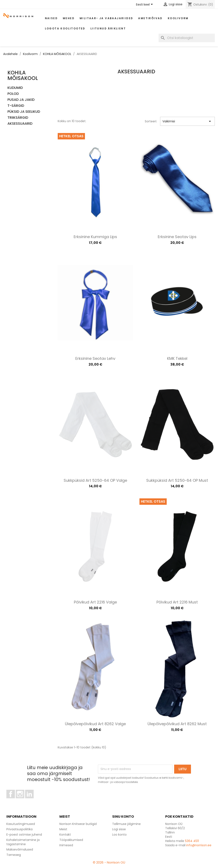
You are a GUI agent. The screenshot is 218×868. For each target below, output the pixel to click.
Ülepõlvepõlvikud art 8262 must (177, 724)
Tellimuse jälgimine (126, 824)
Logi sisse (119, 829)
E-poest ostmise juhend (24, 835)
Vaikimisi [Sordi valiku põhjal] (187, 121)
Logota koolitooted (65, 28)
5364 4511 (192, 841)
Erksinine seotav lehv (95, 358)
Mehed (69, 18)
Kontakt (65, 835)
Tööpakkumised (71, 840)
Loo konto (119, 835)
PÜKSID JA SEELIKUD (24, 112)
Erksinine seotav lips (177, 237)
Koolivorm (178, 18)
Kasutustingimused (21, 824)
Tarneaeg (14, 855)
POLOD (13, 94)
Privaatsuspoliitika (19, 829)
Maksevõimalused (20, 849)
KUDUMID (15, 88)
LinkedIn (32, 800)
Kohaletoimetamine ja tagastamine (23, 842)
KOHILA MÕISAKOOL (23, 75)
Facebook (15, 800)
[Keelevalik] (145, 5)
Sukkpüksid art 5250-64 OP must (177, 480)
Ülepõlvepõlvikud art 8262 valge (95, 724)
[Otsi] (187, 38)
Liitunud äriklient (108, 28)
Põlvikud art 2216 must (177, 602)
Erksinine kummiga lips (95, 237)
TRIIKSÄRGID (18, 118)
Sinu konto (123, 817)
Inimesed (66, 845)
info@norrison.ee (199, 845)
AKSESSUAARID (20, 124)
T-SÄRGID (16, 106)
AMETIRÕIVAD (150, 18)
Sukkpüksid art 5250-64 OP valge (95, 480)
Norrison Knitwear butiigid (78, 824)
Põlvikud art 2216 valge (95, 602)
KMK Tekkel (177, 358)
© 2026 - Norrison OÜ (109, 862)
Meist (63, 829)
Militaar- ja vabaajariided (106, 18)
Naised (51, 18)
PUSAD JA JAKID (21, 100)
